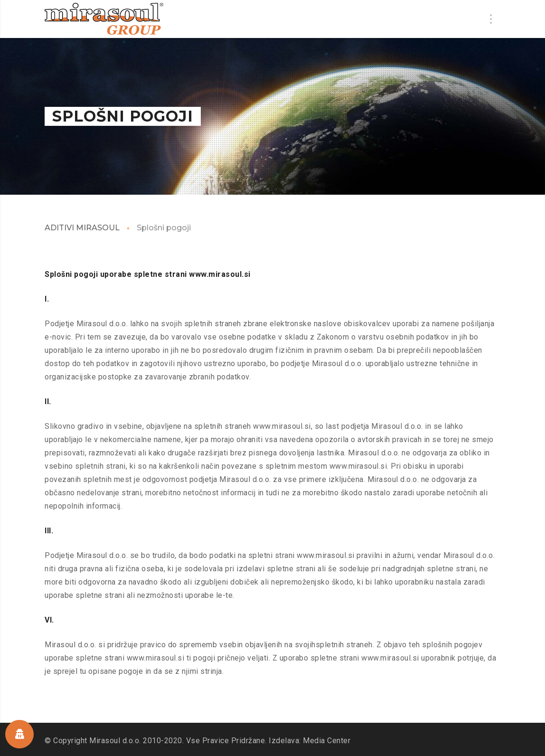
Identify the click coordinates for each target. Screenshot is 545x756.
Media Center (327, 741)
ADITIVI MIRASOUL (82, 228)
